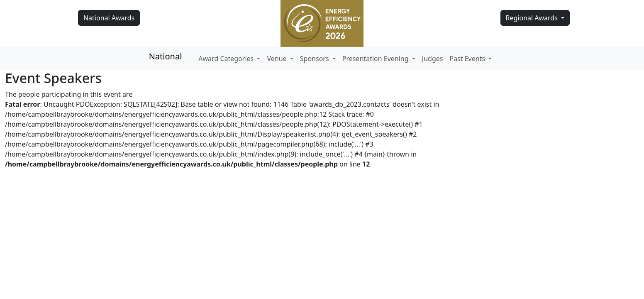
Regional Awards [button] (533, 18)
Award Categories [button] (227, 59)
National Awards (109, 18)
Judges (433, 59)
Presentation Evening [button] (376, 59)
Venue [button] (277, 59)
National (166, 56)
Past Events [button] (468, 59)
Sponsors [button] (315, 59)
